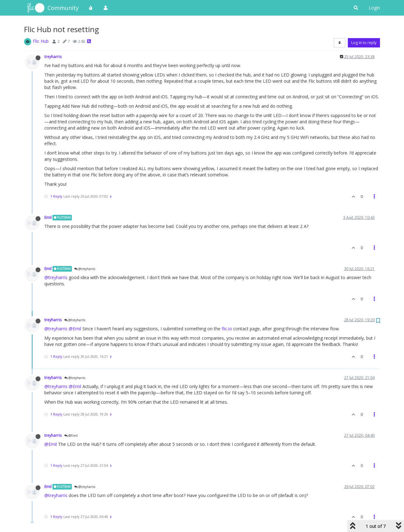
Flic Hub (41, 41)
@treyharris (85, 269)
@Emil (75, 329)
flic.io (227, 329)
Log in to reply (364, 43)
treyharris (53, 57)
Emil (48, 217)
